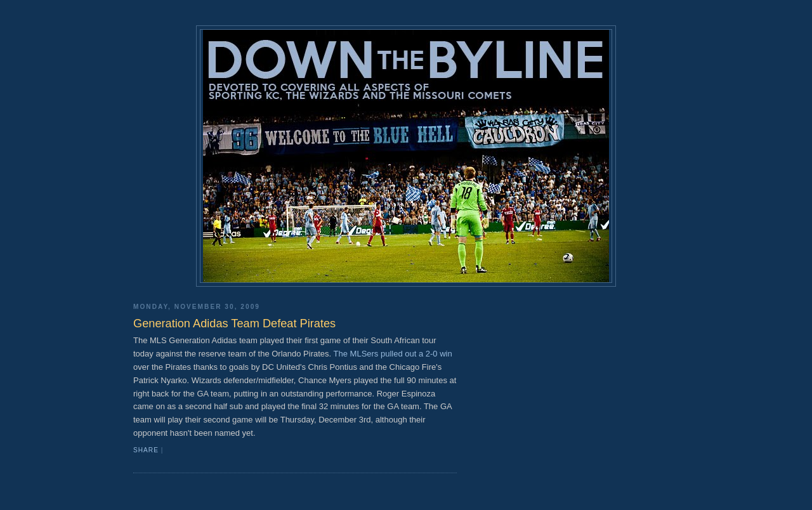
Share (146, 450)
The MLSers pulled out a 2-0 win (393, 354)
